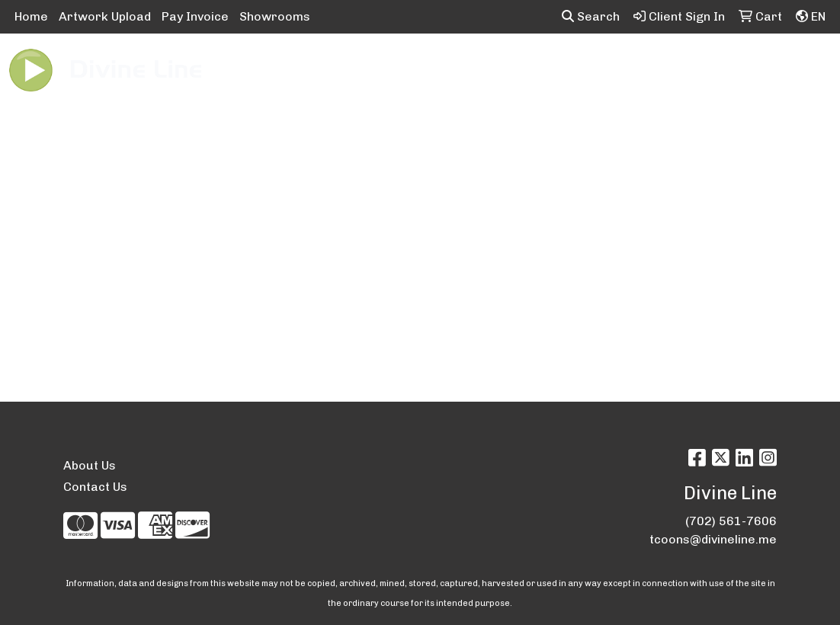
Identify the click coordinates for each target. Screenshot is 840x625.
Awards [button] (311, 67)
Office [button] (713, 67)
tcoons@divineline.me (713, 539)
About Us (90, 465)
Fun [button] (512, 67)
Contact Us (95, 487)
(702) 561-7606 (731, 521)
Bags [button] (374, 67)
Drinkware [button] (445, 67)
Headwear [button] (578, 67)
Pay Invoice (195, 16)
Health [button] (652, 67)
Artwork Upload (105, 16)
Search (591, 16)
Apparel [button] (240, 67)
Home (31, 16)
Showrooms (275, 16)
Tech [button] (769, 67)
